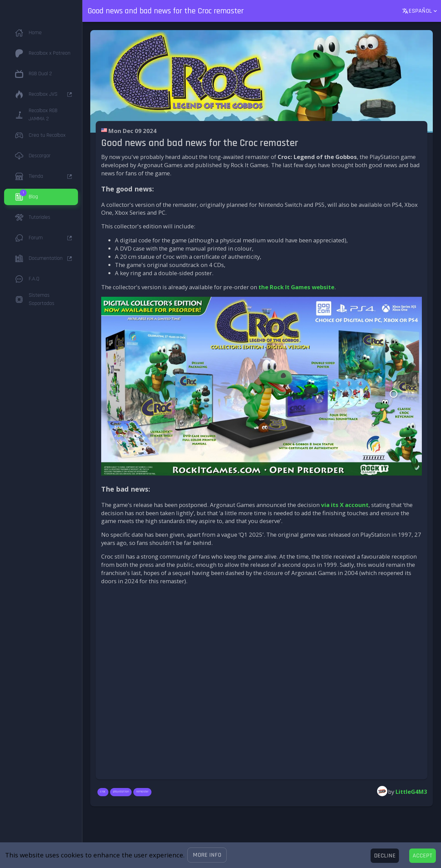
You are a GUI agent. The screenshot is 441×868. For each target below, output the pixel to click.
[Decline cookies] (385, 856)
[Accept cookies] (423, 856)
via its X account (345, 505)
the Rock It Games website (296, 287)
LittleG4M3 (411, 792)
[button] (207, 855)
